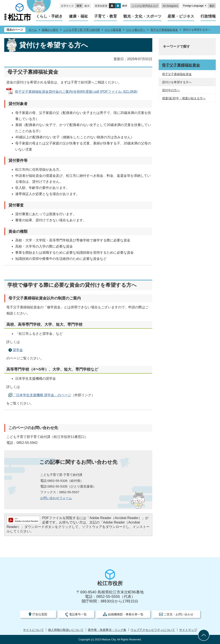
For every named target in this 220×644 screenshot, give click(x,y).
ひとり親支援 (113, 30)
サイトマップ (188, 630)
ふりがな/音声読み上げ (145, 6)
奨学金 (18, 350)
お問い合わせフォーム (56, 498)
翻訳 (212, 6)
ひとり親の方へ (136, 30)
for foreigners (170, 6)
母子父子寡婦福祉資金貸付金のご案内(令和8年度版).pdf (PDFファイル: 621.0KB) (76, 92)
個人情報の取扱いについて (66, 630)
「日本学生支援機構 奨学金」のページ (42, 395)
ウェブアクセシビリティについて (153, 630)
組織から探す (50, 30)
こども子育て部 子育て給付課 (82, 30)
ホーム (33, 30)
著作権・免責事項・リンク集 (107, 630)
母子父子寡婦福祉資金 (164, 30)
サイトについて (33, 630)
